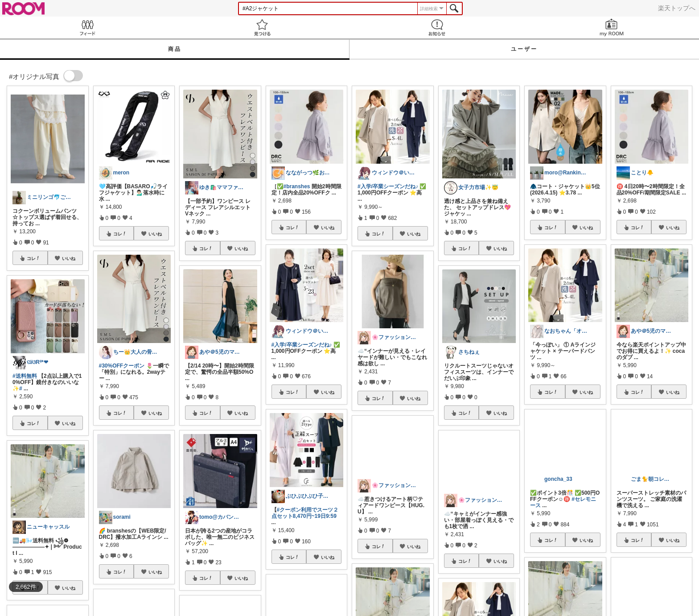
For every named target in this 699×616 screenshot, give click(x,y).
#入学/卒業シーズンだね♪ (302, 345)
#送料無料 (25, 376)
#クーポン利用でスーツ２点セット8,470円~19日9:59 (305, 513)
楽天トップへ (677, 8)
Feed (87, 27)
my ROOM (612, 27)
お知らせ (437, 27)
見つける (262, 27)
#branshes (297, 186)
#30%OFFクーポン (122, 366)
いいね (69, 258)
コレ (33, 258)
